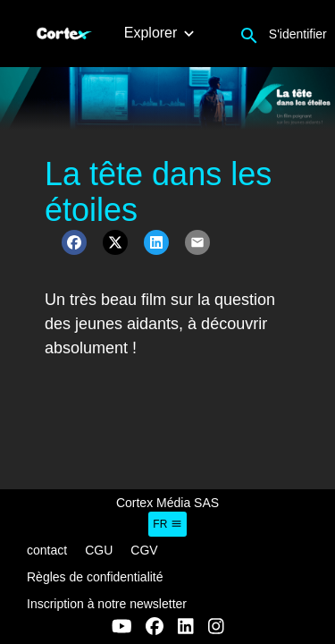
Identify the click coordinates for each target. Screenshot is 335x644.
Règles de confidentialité (95, 577)
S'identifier (298, 34)
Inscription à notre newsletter (107, 604)
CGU (99, 550)
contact (47, 550)
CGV (144, 550)
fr (167, 524)
